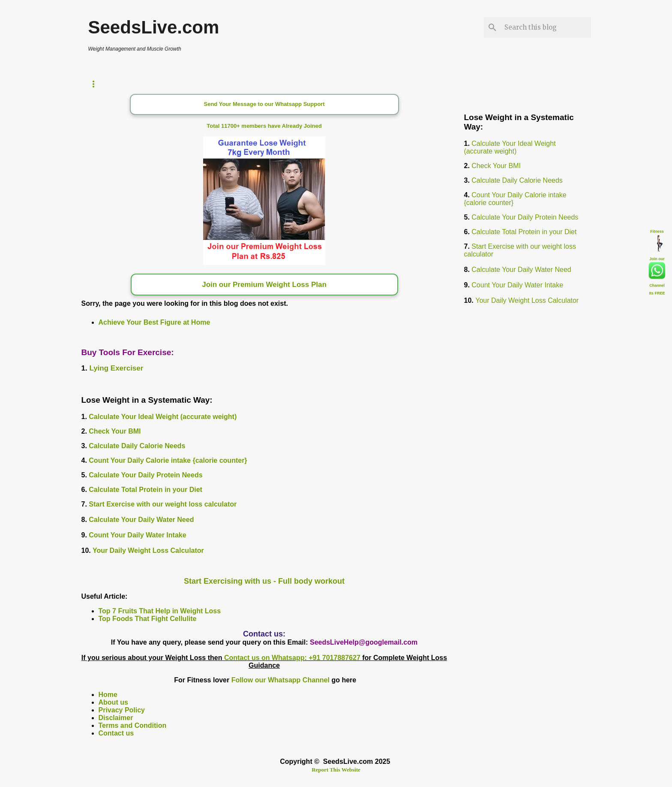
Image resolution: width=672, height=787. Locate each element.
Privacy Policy (122, 710)
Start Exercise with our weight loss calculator (163, 504)
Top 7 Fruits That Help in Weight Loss (160, 611)
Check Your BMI (115, 431)
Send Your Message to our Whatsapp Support (264, 104)
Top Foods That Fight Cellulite (148, 619)
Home (108, 695)
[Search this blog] (546, 27)
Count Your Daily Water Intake (137, 535)
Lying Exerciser (116, 368)
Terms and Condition (133, 725)
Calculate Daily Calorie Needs (137, 446)
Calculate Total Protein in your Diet (145, 490)
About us (113, 702)
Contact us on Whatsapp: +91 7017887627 (292, 658)
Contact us (116, 733)
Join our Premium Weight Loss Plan (264, 285)
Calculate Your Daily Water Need (141, 520)
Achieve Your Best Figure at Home (154, 322)
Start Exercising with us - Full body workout (264, 581)
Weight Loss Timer (122, 84)
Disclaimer (116, 718)
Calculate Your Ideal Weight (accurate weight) (163, 417)
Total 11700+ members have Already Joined (264, 126)
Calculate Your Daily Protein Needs (145, 475)
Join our (657, 257)
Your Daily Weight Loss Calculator (148, 550)
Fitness (657, 230)
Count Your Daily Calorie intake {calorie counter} (168, 460)
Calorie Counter (205, 84)
